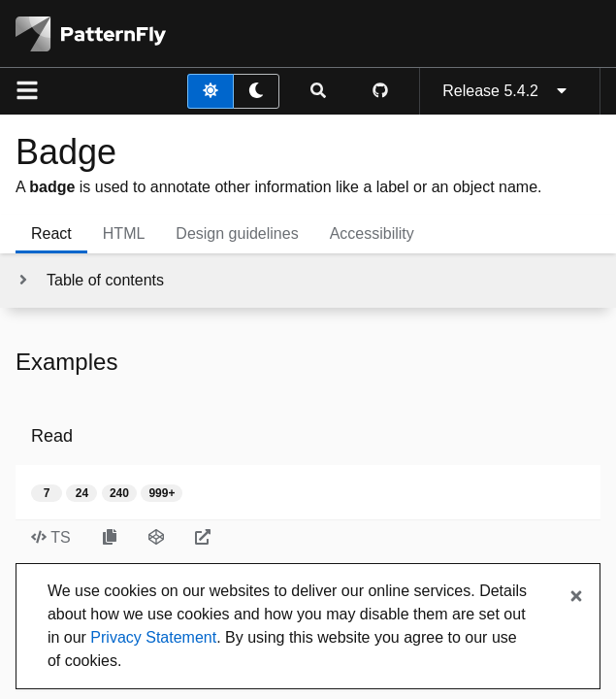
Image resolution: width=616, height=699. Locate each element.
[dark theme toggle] (256, 91)
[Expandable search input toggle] (318, 91)
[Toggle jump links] (90, 281)
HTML (124, 233)
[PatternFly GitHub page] (380, 91)
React (51, 233)
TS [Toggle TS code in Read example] (51, 537)
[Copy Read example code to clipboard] (110, 538)
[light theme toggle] (211, 91)
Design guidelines (237, 233)
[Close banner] (576, 597)
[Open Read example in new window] (203, 538)
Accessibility (372, 233)
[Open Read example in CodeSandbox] (156, 538)
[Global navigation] (27, 91)
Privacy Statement (153, 637)
